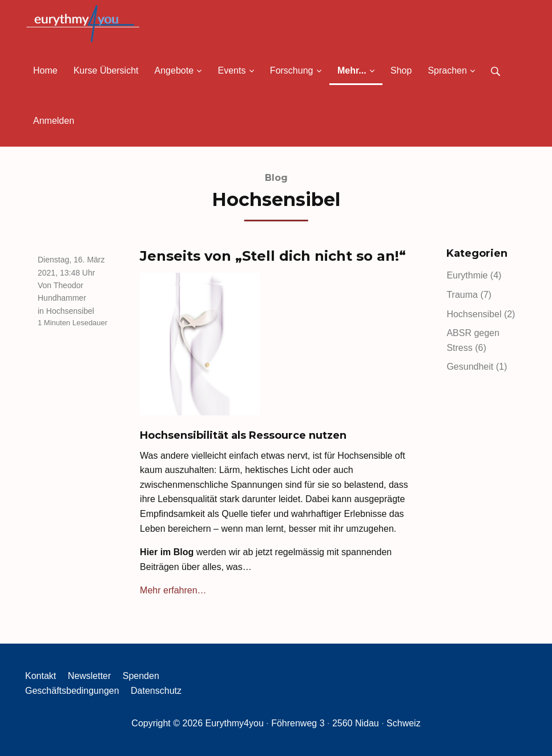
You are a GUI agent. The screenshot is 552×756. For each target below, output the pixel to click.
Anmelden (54, 121)
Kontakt (41, 676)
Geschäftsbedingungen (72, 691)
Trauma (469, 295)
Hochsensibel (70, 311)
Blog (276, 178)
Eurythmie (474, 275)
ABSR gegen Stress (473, 340)
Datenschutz (156, 691)
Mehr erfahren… (173, 590)
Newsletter (90, 676)
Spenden (141, 676)
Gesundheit (477, 367)
